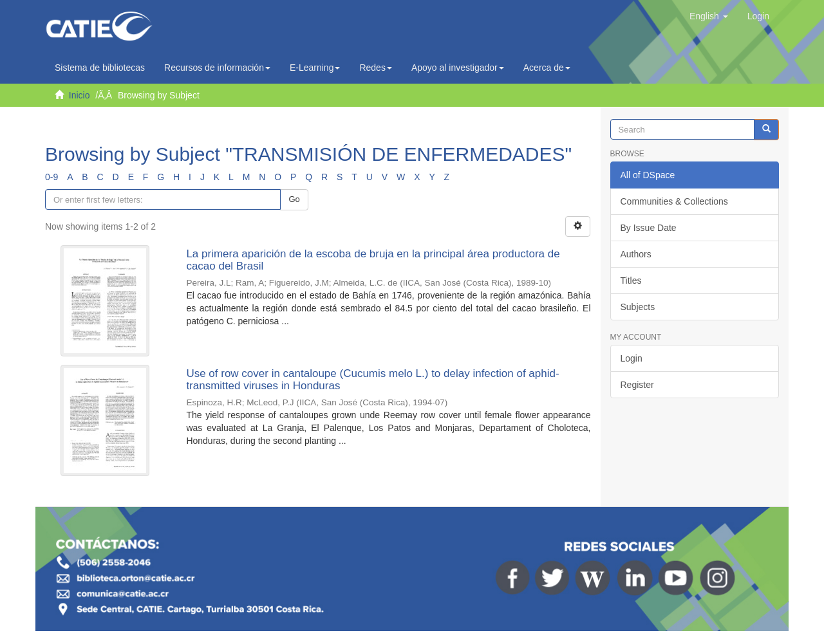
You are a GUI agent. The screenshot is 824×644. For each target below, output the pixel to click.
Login (632, 358)
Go (294, 199)
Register (637, 385)
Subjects (638, 307)
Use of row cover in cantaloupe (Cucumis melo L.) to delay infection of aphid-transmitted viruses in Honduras (372, 380)
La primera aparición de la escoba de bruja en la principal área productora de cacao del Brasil (373, 260)
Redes (375, 68)
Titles (631, 281)
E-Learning (315, 68)
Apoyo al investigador (458, 68)
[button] (709, 16)
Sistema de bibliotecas (100, 68)
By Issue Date (649, 228)
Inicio (80, 95)
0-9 (51, 177)
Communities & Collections (674, 201)
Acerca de (547, 68)
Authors (636, 254)
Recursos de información (217, 68)
